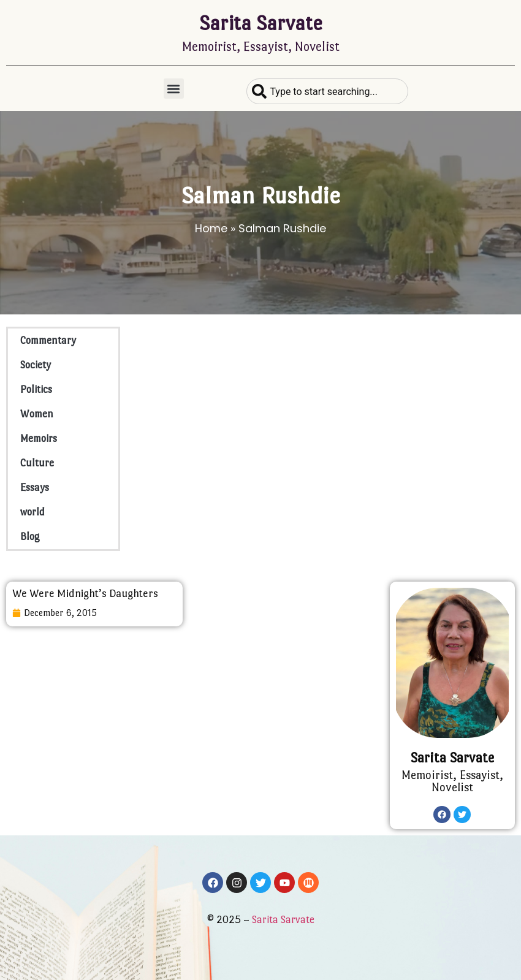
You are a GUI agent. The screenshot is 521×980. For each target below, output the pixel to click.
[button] (174, 89)
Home (211, 228)
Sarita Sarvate (261, 23)
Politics (36, 389)
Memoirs (39, 439)
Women (37, 414)
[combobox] (327, 91)
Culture (37, 463)
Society (36, 365)
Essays (35, 488)
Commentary (48, 340)
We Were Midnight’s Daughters (85, 593)
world (32, 512)
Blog (30, 537)
